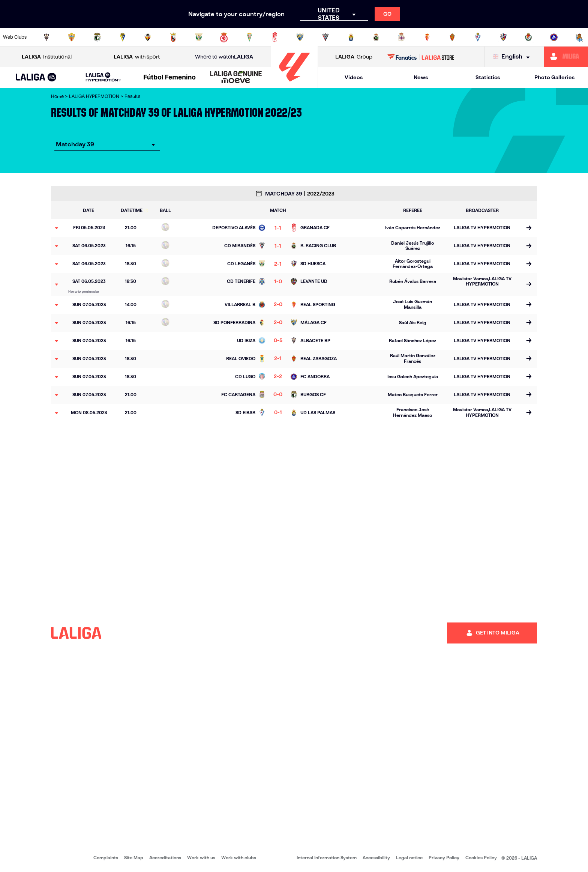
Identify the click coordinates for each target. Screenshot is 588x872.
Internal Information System (327, 858)
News (421, 77)
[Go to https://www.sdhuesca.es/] (503, 37)
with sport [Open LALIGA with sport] (137, 57)
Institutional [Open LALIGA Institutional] (47, 57)
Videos (354, 77)
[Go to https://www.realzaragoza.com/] (452, 37)
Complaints (106, 858)
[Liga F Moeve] (170, 78)
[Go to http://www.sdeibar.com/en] (478, 37)
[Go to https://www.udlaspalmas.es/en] (351, 37)
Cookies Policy (481, 858)
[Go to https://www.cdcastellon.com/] (148, 37)
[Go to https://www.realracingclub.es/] (376, 37)
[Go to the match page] (529, 228)
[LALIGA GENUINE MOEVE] (236, 78)
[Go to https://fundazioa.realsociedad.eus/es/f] (579, 37)
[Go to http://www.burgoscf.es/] (97, 37)
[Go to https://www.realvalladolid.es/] (528, 37)
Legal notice (409, 858)
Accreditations (165, 858)
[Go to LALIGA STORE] (421, 57)
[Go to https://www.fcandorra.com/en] (554, 37)
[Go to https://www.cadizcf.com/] (123, 37)
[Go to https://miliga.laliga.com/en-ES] (566, 57)
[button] (36, 77)
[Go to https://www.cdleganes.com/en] (199, 37)
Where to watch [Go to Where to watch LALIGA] (224, 57)
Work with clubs (239, 858)
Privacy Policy (444, 858)
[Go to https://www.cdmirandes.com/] (325, 37)
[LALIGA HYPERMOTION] (104, 77)
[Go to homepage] (294, 85)
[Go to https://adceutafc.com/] (173, 37)
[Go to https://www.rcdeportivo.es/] (402, 37)
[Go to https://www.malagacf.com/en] (300, 37)
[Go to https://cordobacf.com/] (249, 37)
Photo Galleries (554, 77)
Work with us (201, 858)
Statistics (488, 77)
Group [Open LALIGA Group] (354, 57)
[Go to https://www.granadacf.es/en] (275, 37)
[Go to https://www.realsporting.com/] (427, 37)
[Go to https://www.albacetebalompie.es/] (46, 37)
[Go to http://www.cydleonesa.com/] (224, 37)
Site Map (134, 858)
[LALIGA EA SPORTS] (36, 78)
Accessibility (376, 858)
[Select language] (513, 57)
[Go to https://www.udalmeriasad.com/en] (72, 37)
